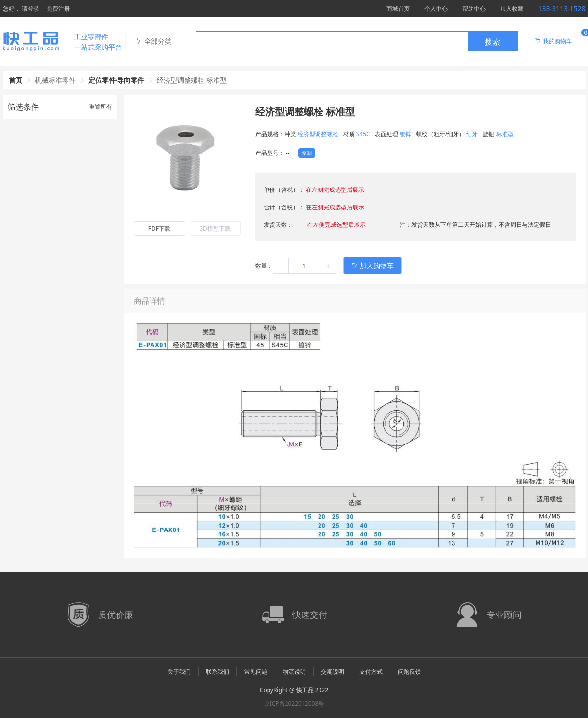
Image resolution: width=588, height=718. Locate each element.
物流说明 (294, 672)
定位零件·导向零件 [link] (117, 80)
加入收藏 (512, 9)
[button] (281, 266)
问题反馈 (409, 672)
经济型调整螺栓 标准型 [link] (192, 80)
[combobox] (357, 41)
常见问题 (256, 672)
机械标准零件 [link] (55, 80)
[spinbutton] (304, 266)
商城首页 (398, 9)
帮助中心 (474, 9)
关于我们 (179, 672)
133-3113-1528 (562, 9)
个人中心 (436, 9)
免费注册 (58, 9)
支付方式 (371, 672)
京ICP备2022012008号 (294, 704)
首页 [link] (16, 80)
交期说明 (333, 672)
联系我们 (218, 672)
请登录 (31, 9)
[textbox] (332, 42)
